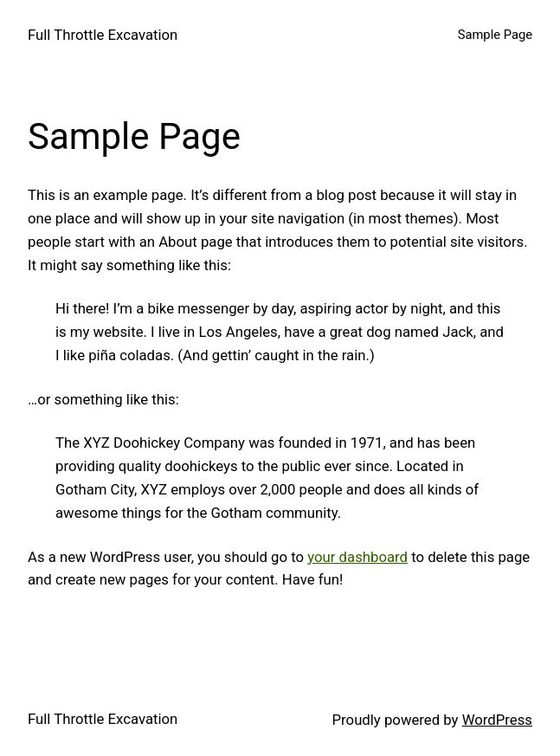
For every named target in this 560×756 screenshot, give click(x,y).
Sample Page (495, 35)
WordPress (497, 720)
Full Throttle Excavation (103, 35)
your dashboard (357, 557)
